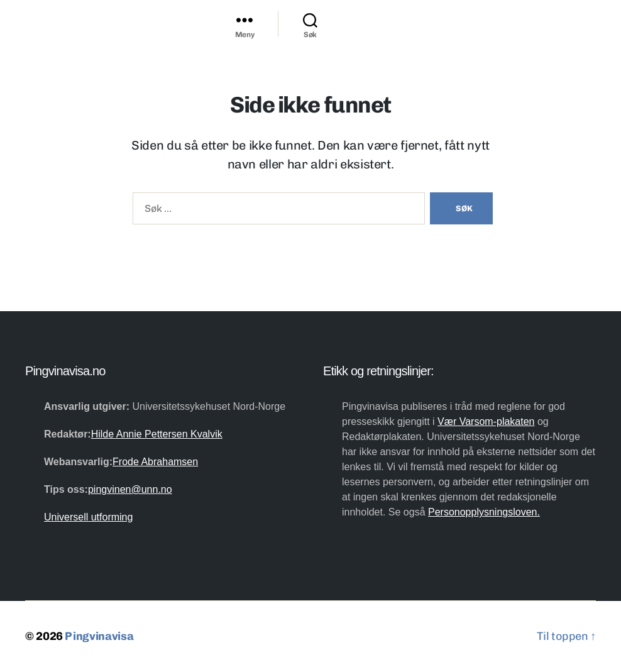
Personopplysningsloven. (484, 512)
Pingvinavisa (99, 636)
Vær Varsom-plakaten (486, 421)
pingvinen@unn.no (130, 489)
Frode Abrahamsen (155, 462)
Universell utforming (88, 517)
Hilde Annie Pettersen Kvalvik (157, 434)
